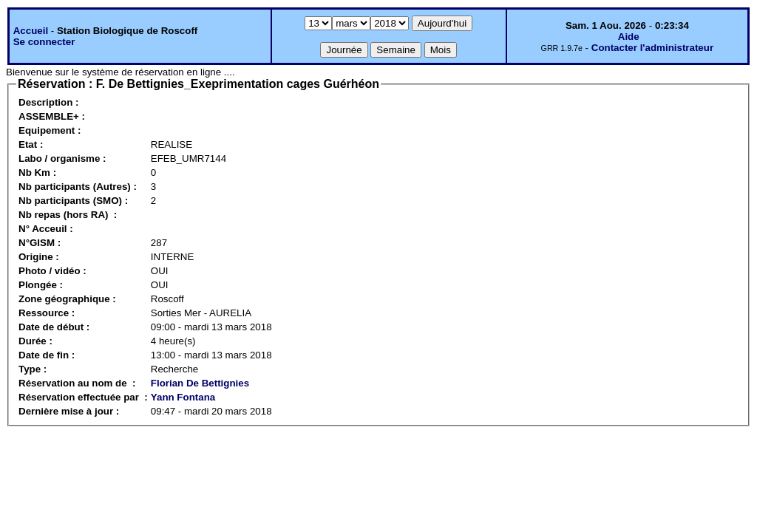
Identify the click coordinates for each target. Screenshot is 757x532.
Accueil (31, 31)
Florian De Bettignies (200, 383)
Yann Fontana (183, 397)
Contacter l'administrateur (652, 48)
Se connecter (44, 42)
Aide (629, 37)
